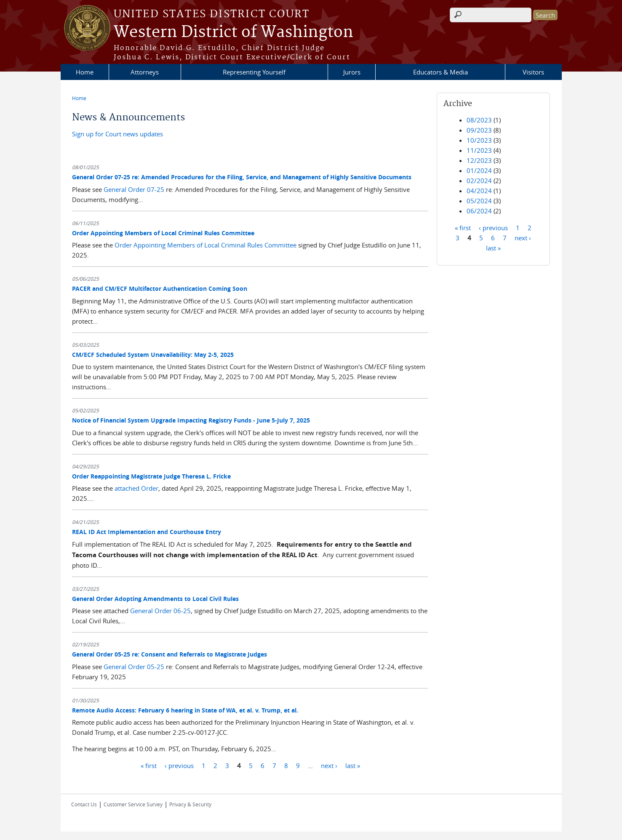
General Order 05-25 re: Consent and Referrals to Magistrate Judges (170, 654)
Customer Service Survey (133, 804)
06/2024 (479, 211)
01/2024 (479, 170)
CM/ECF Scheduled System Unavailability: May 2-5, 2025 (153, 355)
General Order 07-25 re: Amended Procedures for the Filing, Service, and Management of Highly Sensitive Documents (242, 177)
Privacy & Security (190, 804)
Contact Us (84, 804)
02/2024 (479, 181)
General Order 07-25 (134, 189)
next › (329, 765)
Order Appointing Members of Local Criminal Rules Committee (163, 233)
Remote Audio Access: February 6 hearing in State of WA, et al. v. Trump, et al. (185, 710)
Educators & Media (440, 72)
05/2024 (479, 201)
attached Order (136, 488)
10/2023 (479, 140)
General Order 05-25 (134, 667)
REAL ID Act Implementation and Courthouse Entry (147, 532)
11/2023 (479, 150)
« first (149, 765)
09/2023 (479, 130)
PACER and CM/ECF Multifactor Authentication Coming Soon (160, 288)
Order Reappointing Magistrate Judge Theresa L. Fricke (151, 476)
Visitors (533, 72)
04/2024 (479, 191)
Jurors (352, 72)
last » (353, 765)
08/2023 (479, 120)
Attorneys (145, 72)
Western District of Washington (234, 32)
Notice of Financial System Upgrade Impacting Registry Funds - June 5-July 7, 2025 (191, 420)
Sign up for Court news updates (117, 134)
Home (85, 72)
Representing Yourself (254, 72)
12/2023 (479, 160)
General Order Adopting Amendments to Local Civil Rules (155, 599)
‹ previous (179, 765)
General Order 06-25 (160, 611)
